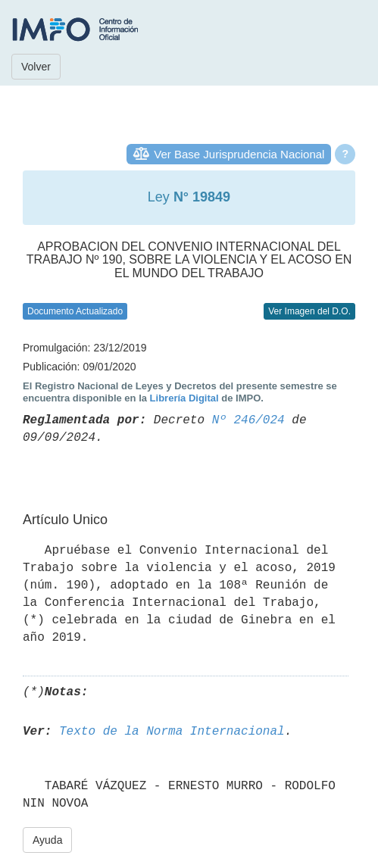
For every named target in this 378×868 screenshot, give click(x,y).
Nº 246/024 (248, 420)
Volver (36, 67)
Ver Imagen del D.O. (309, 311)
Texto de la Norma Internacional (172, 732)
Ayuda (47, 840)
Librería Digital (184, 398)
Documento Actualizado (75, 311)
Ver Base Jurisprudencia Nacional (239, 154)
